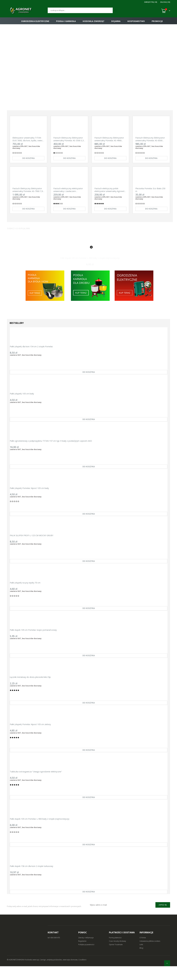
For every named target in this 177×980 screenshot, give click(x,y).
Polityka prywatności (86, 958)
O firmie (143, 952)
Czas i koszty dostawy (117, 955)
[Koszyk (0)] (166, 11)
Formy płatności (115, 952)
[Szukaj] (80, 10)
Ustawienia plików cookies (150, 955)
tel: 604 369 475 (54, 952)
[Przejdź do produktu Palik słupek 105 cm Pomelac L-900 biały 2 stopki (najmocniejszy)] (90, 252)
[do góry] (167, 963)
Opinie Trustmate (116, 958)
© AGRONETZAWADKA (16, 973)
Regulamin (82, 955)
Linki (141, 958)
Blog (141, 962)
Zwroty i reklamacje (86, 952)
